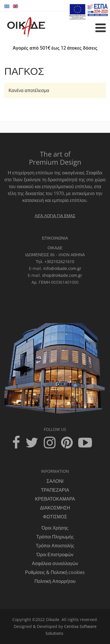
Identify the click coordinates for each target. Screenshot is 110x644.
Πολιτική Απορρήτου (55, 581)
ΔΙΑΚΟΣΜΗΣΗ (55, 508)
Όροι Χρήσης (55, 528)
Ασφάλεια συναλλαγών (55, 563)
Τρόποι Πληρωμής (55, 537)
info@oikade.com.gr (62, 268)
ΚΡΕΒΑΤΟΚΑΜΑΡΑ (55, 499)
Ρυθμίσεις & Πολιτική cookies (55, 572)
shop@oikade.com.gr (62, 275)
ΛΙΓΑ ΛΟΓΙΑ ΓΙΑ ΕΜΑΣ (55, 216)
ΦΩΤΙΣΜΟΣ (55, 517)
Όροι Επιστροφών (55, 554)
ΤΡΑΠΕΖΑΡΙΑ (55, 490)
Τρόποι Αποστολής (55, 546)
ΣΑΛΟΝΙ (55, 481)
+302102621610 (59, 261)
